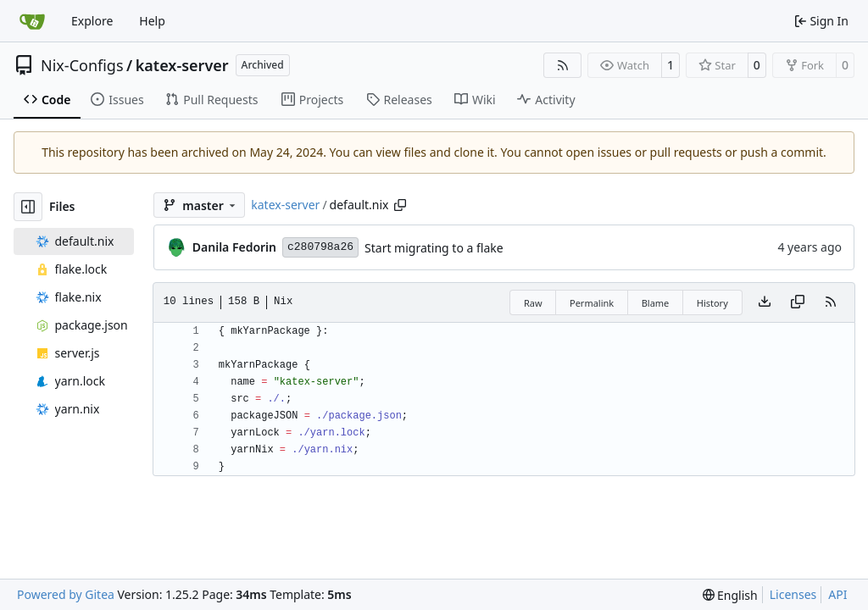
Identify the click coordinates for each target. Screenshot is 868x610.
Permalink (592, 303)
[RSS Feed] (563, 65)
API (837, 594)
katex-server (182, 65)
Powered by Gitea (66, 594)
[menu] (730, 595)
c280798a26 (320, 247)
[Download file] (765, 302)
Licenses (793, 594)
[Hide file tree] (28, 207)
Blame (656, 303)
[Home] (32, 21)
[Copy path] (400, 205)
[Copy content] (798, 302)
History (712, 303)
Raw (533, 303)
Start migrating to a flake (434, 248)
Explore (92, 21)
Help (152, 21)
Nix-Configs (82, 65)
